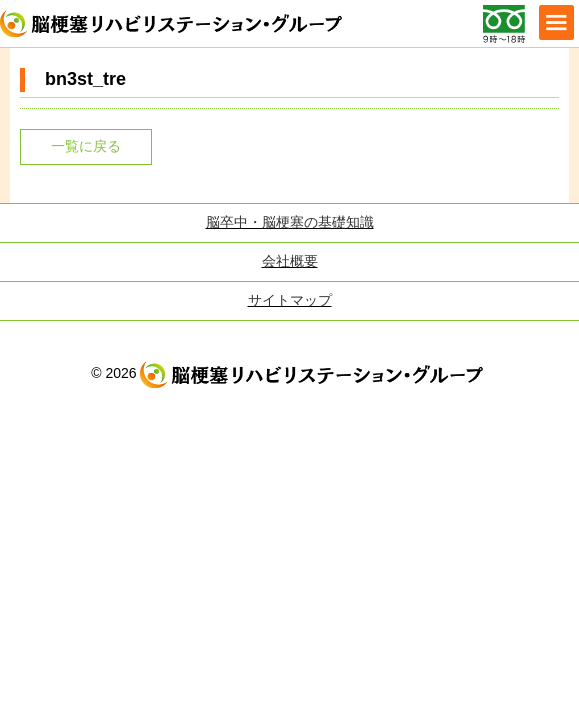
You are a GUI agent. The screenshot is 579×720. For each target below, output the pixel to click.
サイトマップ (290, 300)
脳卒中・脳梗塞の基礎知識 (290, 222)
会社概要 (290, 261)
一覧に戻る (86, 146)
